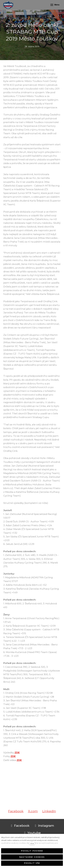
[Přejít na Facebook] (20, 826)
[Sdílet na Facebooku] (16, 814)
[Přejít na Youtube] (32, 833)
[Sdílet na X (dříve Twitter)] (33, 814)
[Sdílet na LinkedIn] (49, 814)
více (32, 843)
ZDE (17, 753)
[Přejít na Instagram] (44, 826)
